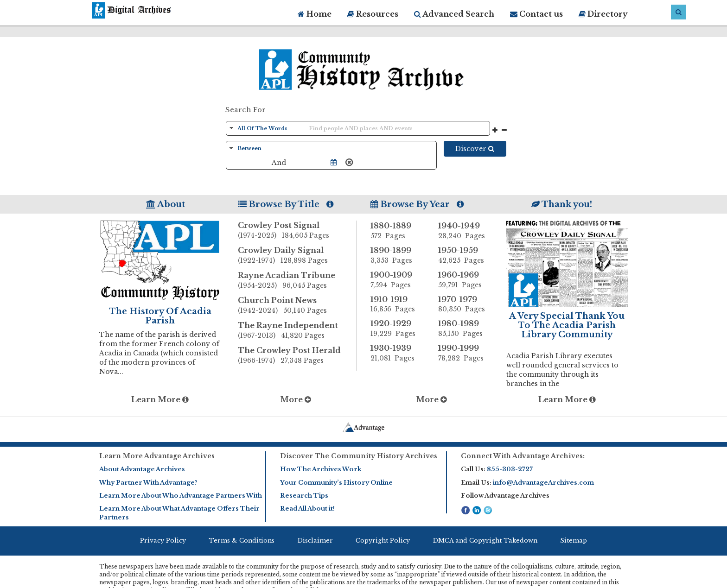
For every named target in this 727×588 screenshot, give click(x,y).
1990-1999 (465, 353)
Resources (373, 14)
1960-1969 (465, 280)
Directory (603, 14)
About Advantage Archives (142, 469)
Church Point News (297, 306)
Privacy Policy (163, 541)
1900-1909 (397, 280)
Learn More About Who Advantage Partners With (181, 496)
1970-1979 (465, 304)
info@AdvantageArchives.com (543, 483)
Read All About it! (307, 509)
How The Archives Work (321, 469)
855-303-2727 (510, 469)
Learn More (160, 399)
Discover (475, 149)
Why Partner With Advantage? (148, 483)
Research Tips (304, 496)
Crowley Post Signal (297, 231)
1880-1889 (397, 231)
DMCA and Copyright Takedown (485, 541)
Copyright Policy (383, 541)
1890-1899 (397, 255)
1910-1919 (397, 304)
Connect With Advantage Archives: (523, 456)
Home (315, 14)
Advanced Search (454, 14)
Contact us (536, 14)
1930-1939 (397, 353)
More (296, 399)
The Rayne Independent (297, 331)
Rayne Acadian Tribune (297, 281)
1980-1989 (465, 329)
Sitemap (574, 541)
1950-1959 (465, 255)
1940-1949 (465, 231)
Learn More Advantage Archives (157, 456)
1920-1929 (397, 329)
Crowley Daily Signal (297, 256)
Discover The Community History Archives (359, 456)
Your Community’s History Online (336, 483)
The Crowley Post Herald (297, 356)
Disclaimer (315, 541)
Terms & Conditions (242, 541)
